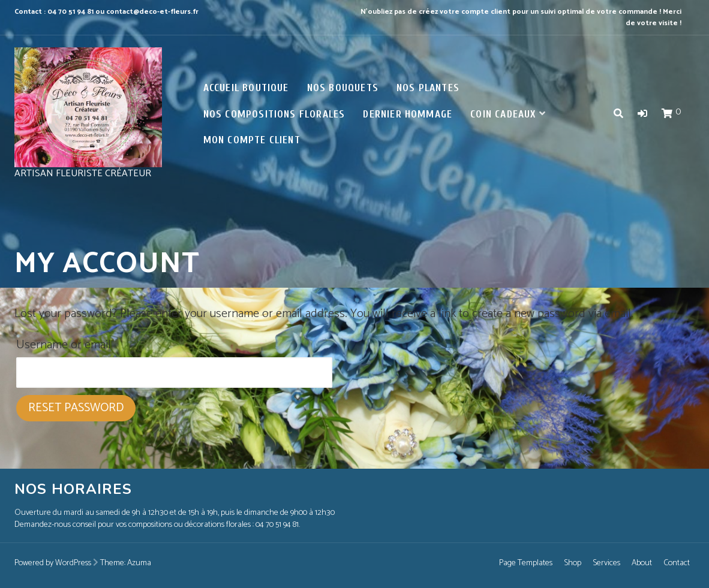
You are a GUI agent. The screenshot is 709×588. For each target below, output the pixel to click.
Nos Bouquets (343, 88)
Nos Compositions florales (274, 114)
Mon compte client (252, 140)
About (642, 563)
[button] (642, 114)
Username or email (64, 345)
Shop (573, 563)
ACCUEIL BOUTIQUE (246, 88)
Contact (677, 563)
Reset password (76, 408)
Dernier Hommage (408, 114)
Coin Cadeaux (503, 114)
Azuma (139, 563)
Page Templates (526, 563)
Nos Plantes (428, 88)
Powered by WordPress (53, 563)
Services (606, 563)
